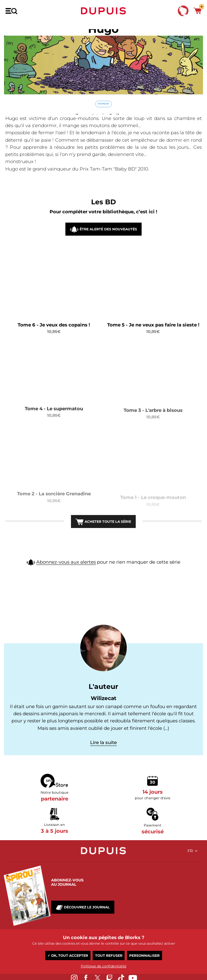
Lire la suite (103, 742)
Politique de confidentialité (104, 966)
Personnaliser (144, 956)
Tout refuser (109, 956)
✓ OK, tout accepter (68, 956)
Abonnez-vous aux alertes (66, 566)
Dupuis (103, 11)
